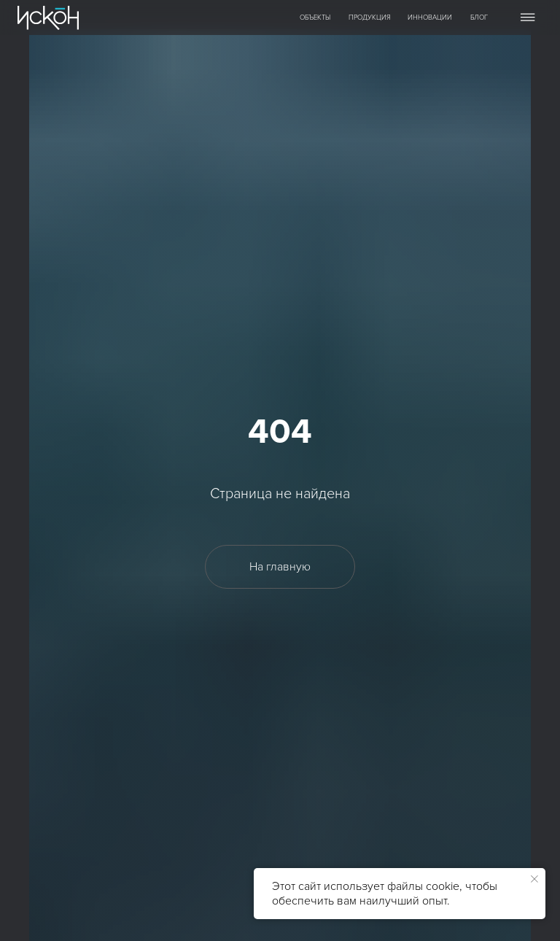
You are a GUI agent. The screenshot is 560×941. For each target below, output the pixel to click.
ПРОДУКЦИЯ (370, 18)
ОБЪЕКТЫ (315, 18)
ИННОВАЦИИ (430, 18)
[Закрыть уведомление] (534, 879)
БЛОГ (479, 18)
